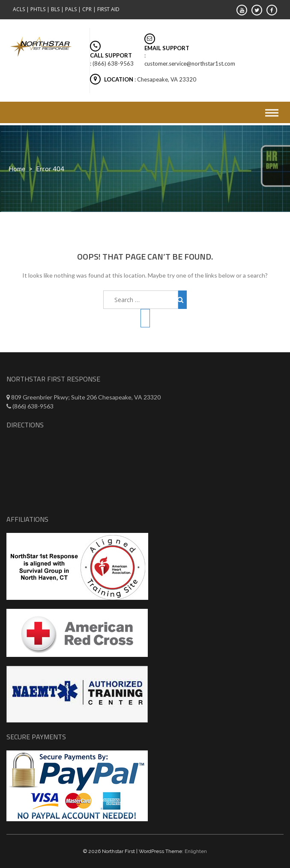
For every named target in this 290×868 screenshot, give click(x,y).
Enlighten (196, 851)
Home (17, 169)
